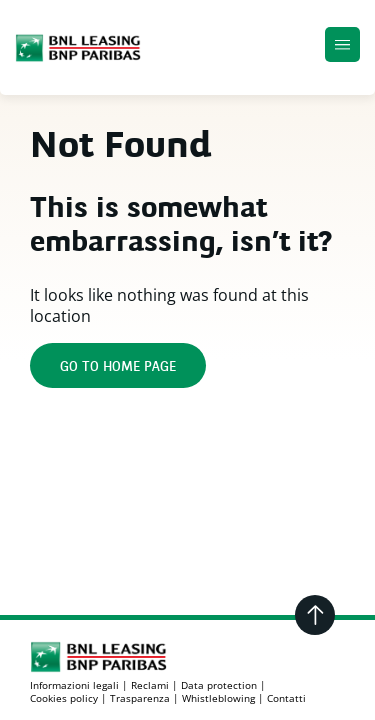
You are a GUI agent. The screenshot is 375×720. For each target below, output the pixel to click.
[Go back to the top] (315, 615)
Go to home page (118, 367)
